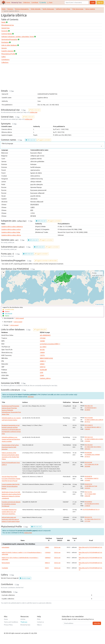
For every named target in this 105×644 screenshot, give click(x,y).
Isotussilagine (5, 547)
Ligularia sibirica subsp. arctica (11, 229)
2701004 (43, 338)
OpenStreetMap (100, 304)
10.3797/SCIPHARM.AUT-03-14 (91, 509)
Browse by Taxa (17, 3)
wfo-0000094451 (45, 335)
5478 (41, 373)
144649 (42, 352)
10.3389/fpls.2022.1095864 (92, 455)
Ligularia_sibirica (45, 378)
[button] (3, 273)
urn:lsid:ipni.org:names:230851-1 (50, 344)
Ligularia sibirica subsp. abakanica (12, 227)
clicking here (28, 533)
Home (8, 3)
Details (4, 22)
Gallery (4, 57)
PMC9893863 (88, 453)
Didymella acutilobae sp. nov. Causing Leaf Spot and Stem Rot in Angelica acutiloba (11, 439)
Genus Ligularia (90, 9)
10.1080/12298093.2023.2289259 (94, 420)
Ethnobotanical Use (8, 25)
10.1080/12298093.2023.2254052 (94, 439)
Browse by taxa (25, 625)
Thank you (24, 622)
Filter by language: (7, 143)
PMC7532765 (88, 492)
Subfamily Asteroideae (63, 9)
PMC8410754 (88, 484)
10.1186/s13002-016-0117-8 (92, 519)
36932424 (87, 449)
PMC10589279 (89, 425)
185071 (47, 568)
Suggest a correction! (44, 140)
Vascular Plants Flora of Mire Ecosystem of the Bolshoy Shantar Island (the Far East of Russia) (11, 479)
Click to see (57, 547)
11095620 (48, 553)
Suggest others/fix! (40, 330)
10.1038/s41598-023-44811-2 (93, 427)
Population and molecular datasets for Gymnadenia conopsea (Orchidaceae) (11, 504)
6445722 (43, 367)
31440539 (87, 506)
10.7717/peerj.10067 (90, 494)
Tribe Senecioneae (78, 9)
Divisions (10, 9)
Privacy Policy (8, 625)
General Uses (5, 28)
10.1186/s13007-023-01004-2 (93, 447)
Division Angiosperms (22, 9)
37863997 (87, 429)
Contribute (35, 3)
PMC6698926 (88, 502)
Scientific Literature (7, 51)
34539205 (87, 488)
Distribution (5, 42)
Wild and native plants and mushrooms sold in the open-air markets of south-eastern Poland (11, 519)
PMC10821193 (89, 406)
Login (93, 3)
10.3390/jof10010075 (90, 408)
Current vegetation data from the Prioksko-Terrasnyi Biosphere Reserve (11, 486)
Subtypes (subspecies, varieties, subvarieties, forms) (18, 37)
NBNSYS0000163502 (46, 358)
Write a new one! (34, 110)
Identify (43, 3)
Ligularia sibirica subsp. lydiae (11, 232)
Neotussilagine (6, 563)
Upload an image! (25, 578)
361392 (42, 350)
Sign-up (100, 3)
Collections (26, 3)
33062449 (87, 496)
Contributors (5, 60)
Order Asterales (36, 9)
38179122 (87, 422)
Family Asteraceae (48, 9)
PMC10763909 (89, 418)
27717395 (87, 521)
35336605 (87, 480)
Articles (23, 619)
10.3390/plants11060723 (91, 478)
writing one (34, 112)
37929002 (87, 441)
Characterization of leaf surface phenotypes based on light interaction (10, 447)
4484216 (47, 563)
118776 (42, 355)
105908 (42, 341)
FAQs (39, 619)
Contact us (40, 622)
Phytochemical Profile (8, 54)
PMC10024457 (89, 445)
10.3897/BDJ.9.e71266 (91, 486)
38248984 (87, 410)
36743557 (87, 457)
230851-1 (43, 361)
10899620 (48, 558)
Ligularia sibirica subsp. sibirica (11, 235)
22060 (42, 375)
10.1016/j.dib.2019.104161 (92, 504)
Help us (39, 625)
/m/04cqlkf (43, 370)
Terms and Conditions (11, 622)
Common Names (7, 34)
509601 (42, 364)
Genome (4, 48)
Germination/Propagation (9, 39)
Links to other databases (9, 45)
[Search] (76, 3)
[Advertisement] (52, 77)
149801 (47, 547)
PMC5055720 (88, 517)
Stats (50, 3)
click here (31, 397)
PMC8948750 (88, 476)
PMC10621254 (89, 437)
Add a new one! (31, 140)
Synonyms (5, 31)
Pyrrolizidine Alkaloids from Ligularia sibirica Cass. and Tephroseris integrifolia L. (9, 512)
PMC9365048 (88, 462)
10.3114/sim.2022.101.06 (91, 464)
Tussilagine (5, 568)
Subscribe (97, 623)
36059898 (87, 466)
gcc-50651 (43, 347)
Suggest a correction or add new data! (46, 261)
